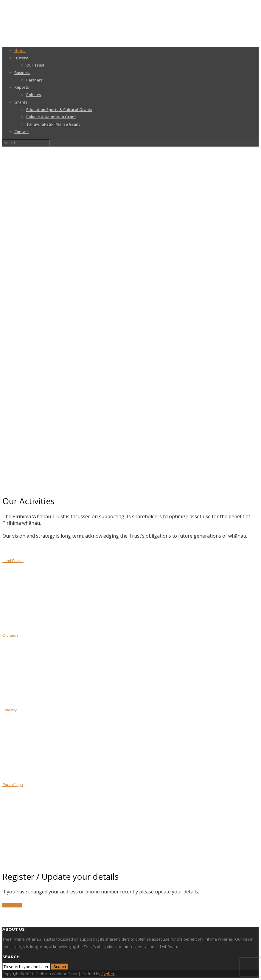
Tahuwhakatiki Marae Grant (53, 124)
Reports (22, 87)
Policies (34, 95)
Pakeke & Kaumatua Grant (51, 117)
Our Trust (35, 65)
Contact (22, 132)
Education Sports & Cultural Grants (59, 110)
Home (20, 50)
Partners (34, 80)
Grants (21, 102)
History (21, 58)
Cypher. (108, 974)
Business (22, 73)
